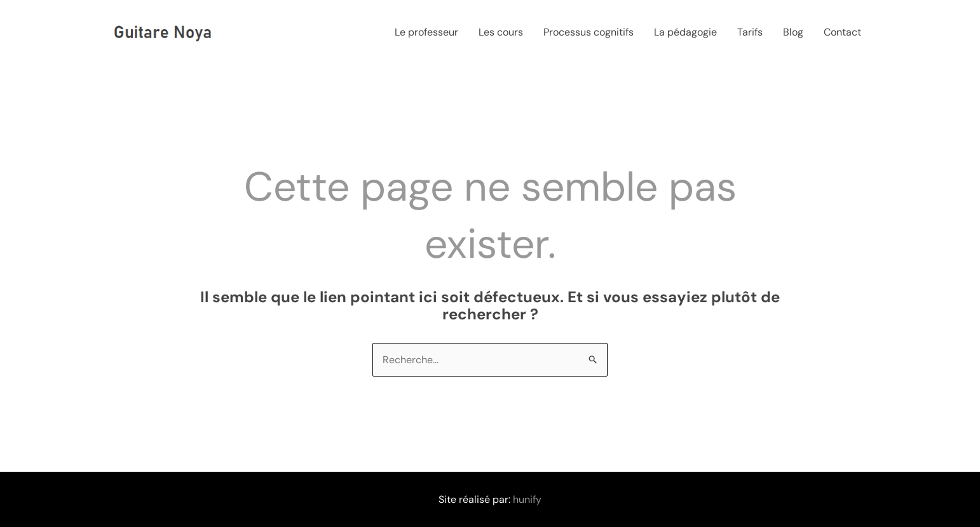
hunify (527, 499)
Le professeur (426, 32)
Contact (842, 32)
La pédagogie (685, 32)
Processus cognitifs (589, 32)
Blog (793, 32)
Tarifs (750, 32)
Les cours (501, 32)
